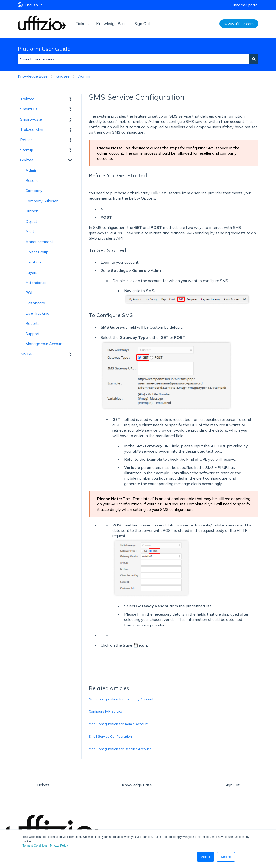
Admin (84, 76)
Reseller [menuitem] (33, 180)
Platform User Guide (44, 49)
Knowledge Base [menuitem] (137, 785)
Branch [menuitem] (32, 211)
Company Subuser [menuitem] (42, 201)
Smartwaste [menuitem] (31, 119)
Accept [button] (206, 857)
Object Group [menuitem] (37, 252)
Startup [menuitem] (27, 150)
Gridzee (63, 76)
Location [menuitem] (33, 262)
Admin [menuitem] (32, 170)
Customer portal (244, 5)
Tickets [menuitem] (43, 785)
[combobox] (134, 59)
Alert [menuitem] (30, 231)
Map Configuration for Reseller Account (120, 749)
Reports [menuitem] (32, 323)
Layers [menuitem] (31, 272)
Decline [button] (226, 857)
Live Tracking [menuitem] (37, 313)
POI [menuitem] (29, 293)
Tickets (82, 24)
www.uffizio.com (239, 24)
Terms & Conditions (35, 846)
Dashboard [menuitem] (35, 303)
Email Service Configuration (110, 736)
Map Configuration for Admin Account (119, 724)
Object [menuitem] (31, 221)
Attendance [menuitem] (36, 283)
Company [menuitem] (34, 191)
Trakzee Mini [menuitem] (32, 129)
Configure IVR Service (106, 711)
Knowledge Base (111, 24)
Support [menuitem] (32, 334)
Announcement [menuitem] (39, 242)
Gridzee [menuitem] (27, 160)
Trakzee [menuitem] (27, 99)
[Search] (254, 59)
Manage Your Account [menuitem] (45, 344)
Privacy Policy (59, 846)
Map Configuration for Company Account (121, 699)
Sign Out (142, 24)
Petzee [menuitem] (26, 140)
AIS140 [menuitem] (27, 354)
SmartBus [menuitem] (29, 109)
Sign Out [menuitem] (232, 785)
